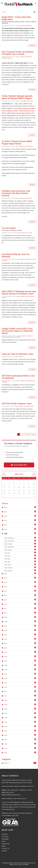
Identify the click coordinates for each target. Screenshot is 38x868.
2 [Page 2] (21, 434)
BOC (32, 101)
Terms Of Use (13, 865)
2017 (6, 582)
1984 (6, 727)
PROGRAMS (5, 839)
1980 (6, 744)
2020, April (20, 562)
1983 (6, 731)
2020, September (20, 547)
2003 (6, 644)
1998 (6, 665)
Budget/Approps (28, 25)
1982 (6, 735)
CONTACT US (6, 848)
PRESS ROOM (6, 844)
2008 (6, 622)
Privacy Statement (23, 865)
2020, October (20, 544)
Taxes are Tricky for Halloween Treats (18, 354)
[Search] (16, 12)
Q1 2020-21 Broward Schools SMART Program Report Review (17, 142)
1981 (6, 740)
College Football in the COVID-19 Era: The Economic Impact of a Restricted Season (17, 331)
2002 (6, 648)
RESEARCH (5, 834)
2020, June (20, 556)
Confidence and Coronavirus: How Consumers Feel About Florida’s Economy (16, 193)
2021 (6, 529)
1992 (6, 692)
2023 (6, 520)
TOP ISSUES (5, 837)
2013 (6, 600)
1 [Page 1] (19, 434)
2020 (6, 534)
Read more (32, 46)
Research (22, 25)
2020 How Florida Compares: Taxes (17, 404)
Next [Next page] (29, 434)
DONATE (4, 851)
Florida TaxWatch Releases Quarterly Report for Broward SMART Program (17, 97)
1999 (6, 661)
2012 (6, 604)
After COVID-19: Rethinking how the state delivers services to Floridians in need (19, 293)
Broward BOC (23, 101)
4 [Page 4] (26, 434)
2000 (6, 657)
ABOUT (4, 846)
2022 (6, 525)
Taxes (26, 259)
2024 (6, 516)
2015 (6, 591)
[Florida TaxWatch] (19, 3)
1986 (6, 718)
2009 (6, 617)
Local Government (32, 259)
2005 (6, 635)
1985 (6, 722)
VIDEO (4, 841)
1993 (6, 687)
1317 (35, 763)
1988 (6, 709)
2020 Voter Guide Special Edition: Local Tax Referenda (18, 377)
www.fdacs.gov (10, 809)
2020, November (20, 541)
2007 (6, 626)
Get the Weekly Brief (19, 465)
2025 (6, 512)
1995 (6, 678)
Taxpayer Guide (32, 381)
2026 (6, 507)
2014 (6, 595)
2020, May (20, 559)
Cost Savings (29, 233)
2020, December (20, 538)
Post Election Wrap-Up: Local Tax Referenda (16, 255)
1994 (6, 683)
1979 (6, 748)
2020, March (20, 565)
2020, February (20, 567)
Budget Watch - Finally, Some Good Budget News (16, 18)
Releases (29, 101)
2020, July (20, 553)
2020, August (20, 550)
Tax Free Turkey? (9, 228)
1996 (6, 674)
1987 (6, 713)
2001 (6, 652)
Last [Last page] (33, 434)
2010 (6, 613)
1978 (6, 753)
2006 (6, 630)
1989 (6, 705)
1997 (6, 670)
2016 (6, 587)
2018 (6, 578)
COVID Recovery (28, 57)
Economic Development (7, 58)
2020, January (20, 570)
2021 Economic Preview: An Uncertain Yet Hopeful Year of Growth (18, 53)
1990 (6, 700)
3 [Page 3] (23, 434)
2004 (6, 639)
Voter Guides (4, 260)
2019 (6, 574)
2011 (6, 609)
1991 (6, 696)
